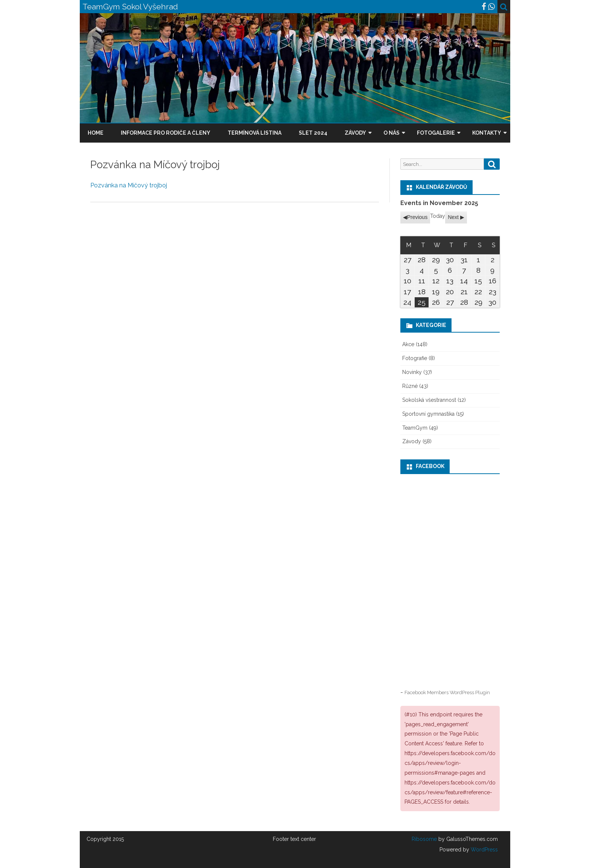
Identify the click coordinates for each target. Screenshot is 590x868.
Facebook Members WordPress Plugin (447, 692)
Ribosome (424, 839)
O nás (392, 133)
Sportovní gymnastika (428, 414)
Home (96, 133)
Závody (355, 133)
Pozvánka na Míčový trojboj (129, 185)
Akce (408, 344)
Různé (410, 386)
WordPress (484, 850)
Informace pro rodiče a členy (166, 133)
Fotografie (415, 358)
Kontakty (487, 133)
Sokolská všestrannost (429, 400)
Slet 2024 (313, 133)
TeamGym (415, 428)
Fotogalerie (436, 133)
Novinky (412, 372)
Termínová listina (255, 133)
